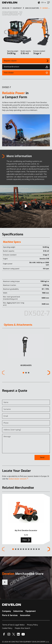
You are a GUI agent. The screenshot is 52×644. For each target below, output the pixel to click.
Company (6, 611)
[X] (14, 634)
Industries (18, 611)
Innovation (25, 615)
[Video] (26, 207)
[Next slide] (47, 32)
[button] (23, 373)
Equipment (31, 611)
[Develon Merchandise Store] (5, 582)
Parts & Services (10, 615)
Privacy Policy (32, 625)
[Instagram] (9, 634)
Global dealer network (18, 479)
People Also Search (22, 628)
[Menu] (49, 3)
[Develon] (10, 3)
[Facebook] (4, 634)
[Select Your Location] (39, 3)
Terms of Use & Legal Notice (13, 625)
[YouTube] (23, 634)
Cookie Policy (7, 628)
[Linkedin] (18, 634)
